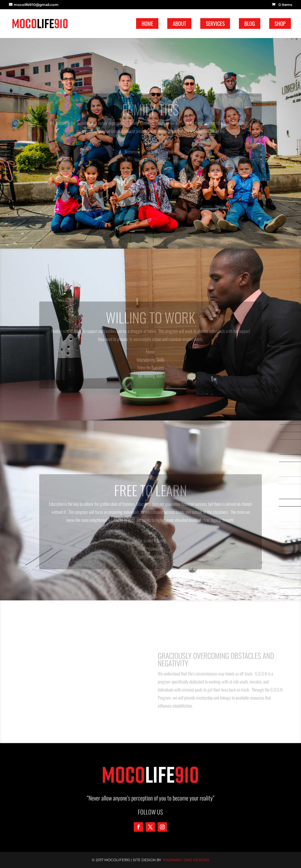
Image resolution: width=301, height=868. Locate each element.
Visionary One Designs (186, 860)
